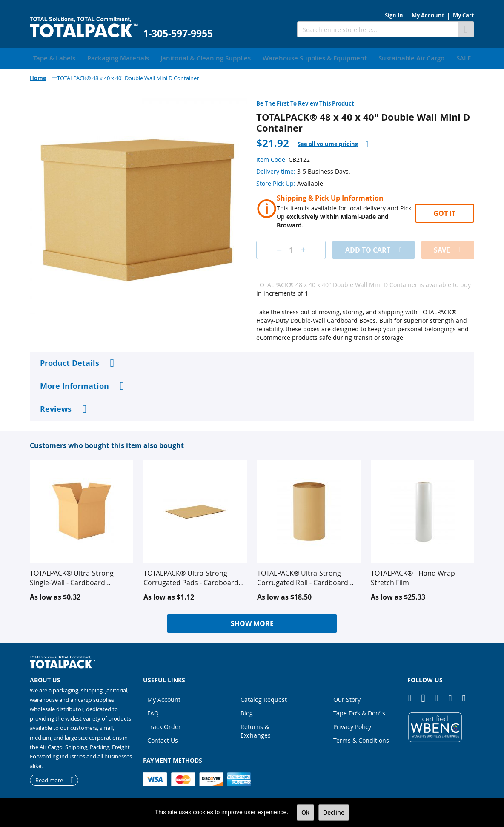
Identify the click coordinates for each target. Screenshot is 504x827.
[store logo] (84, 27)
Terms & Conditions (361, 739)
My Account (428, 15)
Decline (334, 812)
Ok (305, 812)
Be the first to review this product (305, 102)
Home (38, 76)
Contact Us (163, 739)
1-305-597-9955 (178, 33)
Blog (247, 711)
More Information (74, 384)
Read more (49, 778)
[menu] (252, 57)
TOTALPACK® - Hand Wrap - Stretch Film (415, 576)
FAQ (153, 711)
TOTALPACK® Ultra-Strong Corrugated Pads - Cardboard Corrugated (191, 576)
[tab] (333, 142)
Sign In (394, 15)
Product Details (70, 361)
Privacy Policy (352, 725)
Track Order (164, 725)
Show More (252, 622)
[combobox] (378, 29)
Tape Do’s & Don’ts (359, 711)
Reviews (56, 407)
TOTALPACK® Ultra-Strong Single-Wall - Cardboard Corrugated (72, 576)
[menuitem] (51, 57)
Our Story (347, 698)
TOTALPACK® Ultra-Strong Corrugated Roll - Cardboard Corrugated (303, 576)
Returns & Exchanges (256, 729)
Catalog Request (264, 698)
